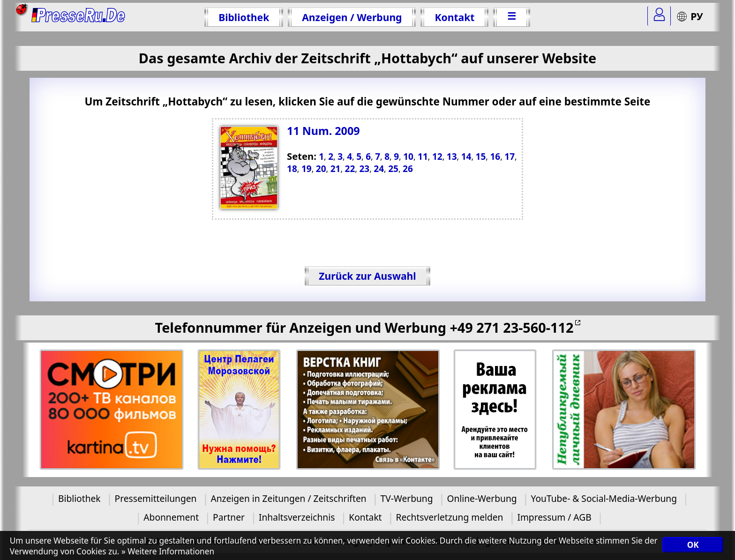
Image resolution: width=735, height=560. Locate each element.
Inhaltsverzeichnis (297, 517)
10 (408, 157)
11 (423, 157)
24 (379, 169)
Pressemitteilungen (156, 498)
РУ (690, 16)
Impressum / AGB (554, 517)
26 (408, 169)
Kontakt (454, 17)
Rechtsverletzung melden (450, 517)
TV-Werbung (407, 498)
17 (510, 157)
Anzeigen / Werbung (352, 17)
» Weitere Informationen (168, 551)
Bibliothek (244, 17)
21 (336, 169)
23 (364, 169)
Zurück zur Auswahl (367, 276)
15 (481, 157)
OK (693, 545)
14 (466, 157)
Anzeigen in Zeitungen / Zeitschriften (288, 498)
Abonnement (171, 517)
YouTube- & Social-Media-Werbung (604, 498)
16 (495, 157)
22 (350, 169)
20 (321, 169)
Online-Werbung (482, 498)
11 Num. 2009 (323, 131)
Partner (229, 517)
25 (393, 169)
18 (292, 169)
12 (437, 157)
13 (452, 157)
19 (307, 169)
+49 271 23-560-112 (511, 327)
